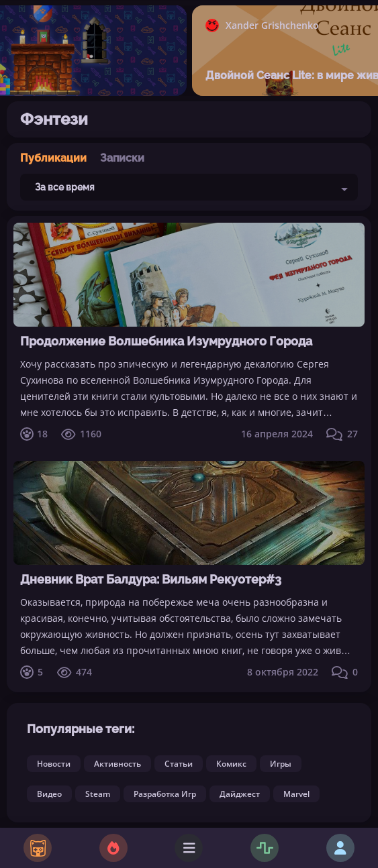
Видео (49, 794)
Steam (98, 794)
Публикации (53, 158)
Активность (117, 764)
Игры (281, 764)
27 (342, 434)
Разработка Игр (165, 794)
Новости (54, 764)
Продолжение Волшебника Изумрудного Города (166, 341)
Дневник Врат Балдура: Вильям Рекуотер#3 (151, 579)
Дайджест (240, 794)
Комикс (231, 764)
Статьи (179, 764)
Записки (122, 158)
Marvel (296, 794)
